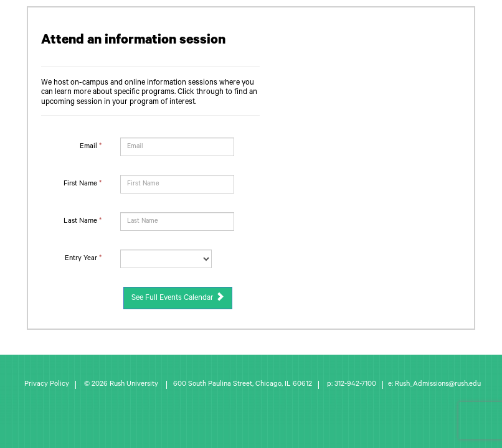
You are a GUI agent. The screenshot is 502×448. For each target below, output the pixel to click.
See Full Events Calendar (178, 297)
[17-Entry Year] (166, 259)
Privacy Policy (47, 385)
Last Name (83, 222)
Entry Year (83, 259)
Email (91, 147)
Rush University (135, 385)
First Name (83, 184)
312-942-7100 (355, 385)
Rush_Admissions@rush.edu (438, 385)
